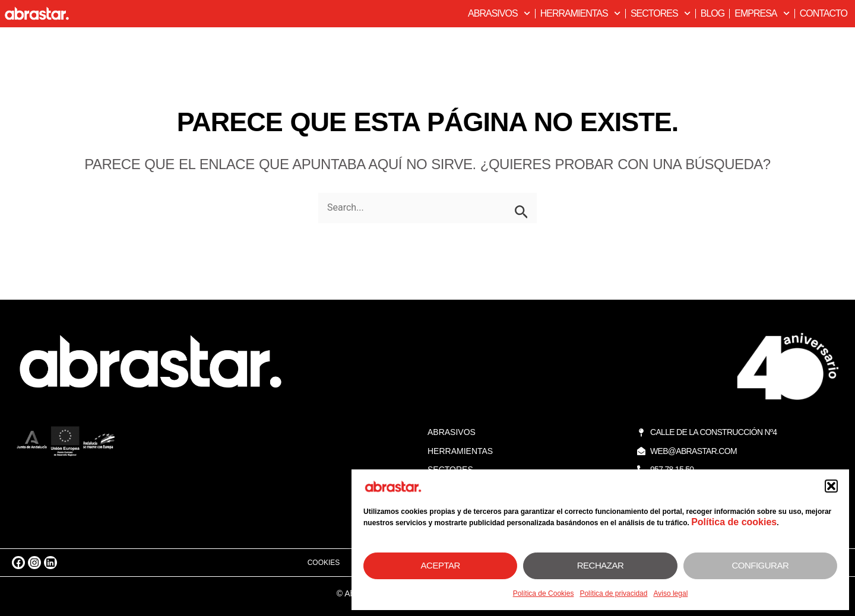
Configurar (760, 565)
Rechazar (601, 565)
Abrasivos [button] (499, 13)
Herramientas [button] (580, 13)
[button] (831, 486)
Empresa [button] (762, 13)
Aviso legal (670, 593)
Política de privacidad (613, 593)
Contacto (824, 13)
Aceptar (441, 565)
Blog (712, 13)
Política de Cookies (544, 593)
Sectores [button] (661, 13)
